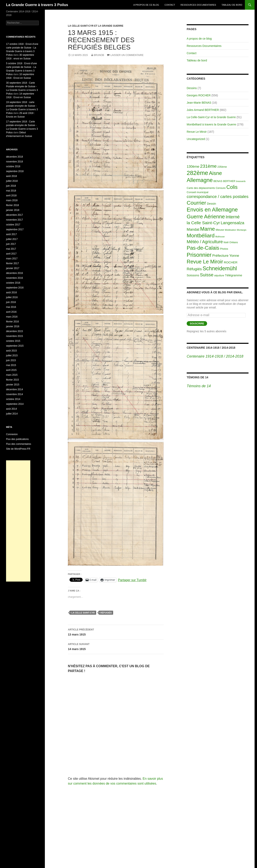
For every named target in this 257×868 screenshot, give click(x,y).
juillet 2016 (12, 297)
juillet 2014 (12, 414)
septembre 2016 (15, 288)
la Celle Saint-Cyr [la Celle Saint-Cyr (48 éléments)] (203, 223)
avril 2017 (11, 254)
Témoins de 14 (197, 377)
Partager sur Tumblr (132, 580)
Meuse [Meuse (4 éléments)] (220, 230)
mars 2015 (12, 375)
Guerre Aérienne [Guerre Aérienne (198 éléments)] (206, 217)
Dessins (192, 88)
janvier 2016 (13, 326)
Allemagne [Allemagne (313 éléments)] (200, 180)
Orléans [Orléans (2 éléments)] (234, 242)
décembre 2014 (14, 389)
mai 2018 (11, 191)
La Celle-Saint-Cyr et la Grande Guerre (96, 26)
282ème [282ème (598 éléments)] (197, 173)
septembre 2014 (15, 404)
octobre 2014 (13, 399)
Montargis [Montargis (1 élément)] (242, 230)
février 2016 (12, 322)
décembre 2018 (14, 157)
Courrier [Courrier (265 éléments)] (196, 203)
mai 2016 (11, 307)
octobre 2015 (13, 341)
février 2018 (12, 205)
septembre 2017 (15, 229)
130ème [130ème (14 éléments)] (193, 166)
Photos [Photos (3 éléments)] (224, 249)
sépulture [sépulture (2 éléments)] (219, 276)
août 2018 (11, 176)
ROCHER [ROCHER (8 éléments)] (231, 262)
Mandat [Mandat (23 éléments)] (193, 229)
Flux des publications (17, 439)
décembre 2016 (14, 273)
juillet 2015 (12, 356)
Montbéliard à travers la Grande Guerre (211, 124)
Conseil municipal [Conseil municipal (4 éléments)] (197, 192)
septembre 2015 (15, 346)
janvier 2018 (13, 210)
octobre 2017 (13, 225)
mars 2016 (12, 317)
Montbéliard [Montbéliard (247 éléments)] (201, 236)
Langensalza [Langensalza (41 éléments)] (232, 223)
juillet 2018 (12, 181)
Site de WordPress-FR (18, 449)
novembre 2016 (14, 278)
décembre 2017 (14, 215)
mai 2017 (11, 249)
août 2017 (11, 234)
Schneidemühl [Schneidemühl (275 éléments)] (220, 268)
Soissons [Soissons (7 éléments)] (193, 275)
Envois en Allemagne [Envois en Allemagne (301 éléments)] (212, 210)
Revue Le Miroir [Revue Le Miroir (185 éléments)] (205, 262)
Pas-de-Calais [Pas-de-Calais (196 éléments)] (203, 248)
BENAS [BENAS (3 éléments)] (218, 181)
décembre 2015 (14, 331)
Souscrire (197, 324)
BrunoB (99, 55)
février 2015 (12, 380)
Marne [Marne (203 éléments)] (208, 229)
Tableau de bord (232, 5)
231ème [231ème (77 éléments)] (208, 166)
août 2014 (11, 409)
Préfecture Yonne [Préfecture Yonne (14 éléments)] (226, 256)
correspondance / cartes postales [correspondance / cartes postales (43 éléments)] (218, 196)
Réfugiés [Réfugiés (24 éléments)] (194, 269)
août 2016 (11, 292)
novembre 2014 (14, 394)
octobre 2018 (13, 166)
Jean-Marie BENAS (199, 103)
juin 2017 (11, 244)
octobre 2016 (13, 283)
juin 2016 (11, 302)
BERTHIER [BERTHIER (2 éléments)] (229, 181)
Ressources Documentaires (198, 5)
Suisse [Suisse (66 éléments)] (207, 275)
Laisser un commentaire (127, 55)
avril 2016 (11, 312)
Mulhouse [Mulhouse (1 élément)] (220, 237)
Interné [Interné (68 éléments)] (233, 217)
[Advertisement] (18, 521)
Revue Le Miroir (197, 132)
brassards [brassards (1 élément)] (241, 181)
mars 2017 (12, 259)
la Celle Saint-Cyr (83, 613)
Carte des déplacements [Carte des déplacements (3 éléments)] (201, 188)
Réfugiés (106, 613)
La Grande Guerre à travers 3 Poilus (37, 5)
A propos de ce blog (146, 5)
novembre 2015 (14, 336)
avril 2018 (11, 196)
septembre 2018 (15, 171)
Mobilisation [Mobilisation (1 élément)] (230, 230)
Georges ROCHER (199, 95)
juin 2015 (11, 360)
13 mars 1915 (116, 632)
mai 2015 (11, 365)
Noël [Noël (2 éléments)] (226, 242)
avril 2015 (11, 370)
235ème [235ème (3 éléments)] (222, 167)
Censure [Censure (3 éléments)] (221, 188)
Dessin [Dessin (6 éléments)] (211, 204)
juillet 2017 (12, 239)
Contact (170, 5)
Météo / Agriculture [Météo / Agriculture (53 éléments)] (205, 242)
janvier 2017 (13, 268)
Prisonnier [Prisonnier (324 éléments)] (199, 255)
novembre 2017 (14, 220)
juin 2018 (11, 186)
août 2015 (11, 351)
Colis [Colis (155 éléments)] (232, 187)
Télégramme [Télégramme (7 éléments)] (233, 275)
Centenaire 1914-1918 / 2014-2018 (211, 348)
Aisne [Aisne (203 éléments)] (215, 173)
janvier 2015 (13, 385)
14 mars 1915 (116, 646)
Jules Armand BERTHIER (203, 110)
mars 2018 (12, 200)
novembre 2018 (14, 162)
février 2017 (12, 263)
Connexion (12, 434)
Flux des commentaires (19, 444)
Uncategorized (196, 139)
